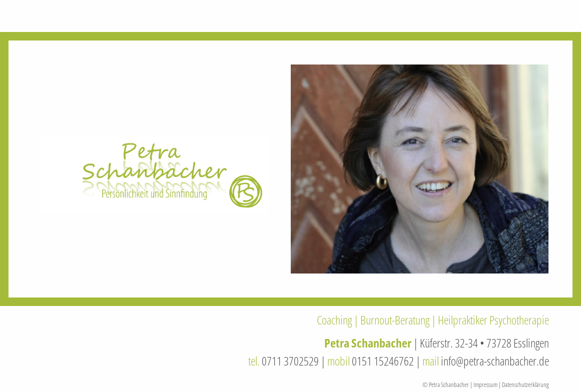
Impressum (485, 384)
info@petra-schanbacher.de (495, 361)
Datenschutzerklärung (525, 384)
